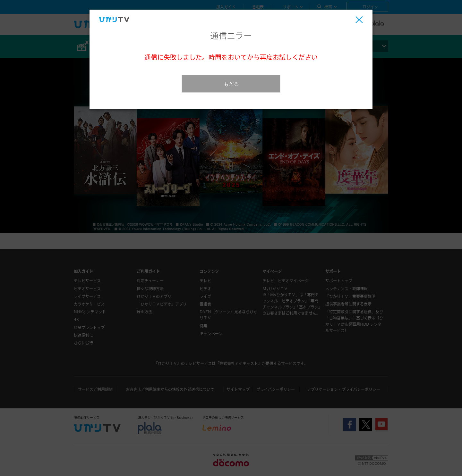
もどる (231, 84)
